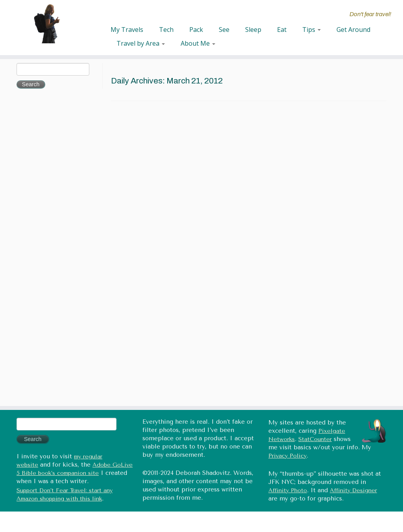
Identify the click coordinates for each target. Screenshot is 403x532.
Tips (311, 30)
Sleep (253, 30)
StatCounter (315, 439)
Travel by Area (141, 43)
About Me (198, 43)
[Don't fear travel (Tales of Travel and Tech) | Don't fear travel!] (47, 24)
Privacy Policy (287, 456)
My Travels (127, 30)
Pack (196, 30)
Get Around (353, 30)
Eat (282, 30)
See (224, 30)
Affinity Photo (288, 490)
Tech (166, 30)
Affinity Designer (353, 490)
